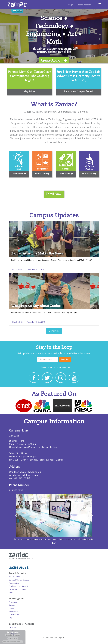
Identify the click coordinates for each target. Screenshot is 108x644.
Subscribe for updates (13, 635)
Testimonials (14, 583)
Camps (12, 605)
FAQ (11, 618)
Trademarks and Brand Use (20, 586)
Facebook (13, 628)
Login (71, 5)
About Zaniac (14, 577)
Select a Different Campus (19, 580)
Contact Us (13, 638)
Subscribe (65, 359)
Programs (13, 602)
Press (11, 593)
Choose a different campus (13, 642)
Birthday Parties (15, 615)
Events (12, 608)
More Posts (54, 331)
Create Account (84, 5)
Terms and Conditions (18, 589)
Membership (14, 612)
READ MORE (17, 270)
